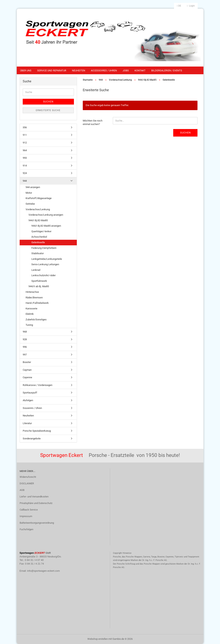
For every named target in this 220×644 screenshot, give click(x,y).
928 (25, 339)
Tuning (29, 325)
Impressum (26, 516)
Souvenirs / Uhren (32, 408)
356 (25, 127)
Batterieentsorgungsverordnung (37, 523)
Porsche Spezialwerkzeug (37, 431)
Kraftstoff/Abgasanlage (39, 198)
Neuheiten (79, 70)
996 (25, 347)
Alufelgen (28, 400)
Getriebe (30, 204)
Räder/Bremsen (34, 298)
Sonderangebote (32, 438)
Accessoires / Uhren (104, 70)
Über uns (26, 70)
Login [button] (191, 6)
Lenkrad (36, 270)
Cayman (27, 370)
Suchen (185, 133)
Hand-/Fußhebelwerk (37, 303)
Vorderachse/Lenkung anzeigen (46, 215)
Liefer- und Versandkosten (34, 497)
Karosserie (31, 308)
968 (25, 332)
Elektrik (30, 314)
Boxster (27, 362)
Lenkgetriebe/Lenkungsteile (47, 259)
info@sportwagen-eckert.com (43, 571)
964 (25, 150)
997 (25, 355)
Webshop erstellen (98, 639)
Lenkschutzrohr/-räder (43, 275)
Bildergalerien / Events (167, 70)
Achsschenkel (39, 237)
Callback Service (29, 510)
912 (25, 143)
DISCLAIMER (27, 483)
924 (25, 173)
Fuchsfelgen (26, 529)
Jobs (126, 70)
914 (25, 166)
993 (25, 158)
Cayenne (27, 377)
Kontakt (140, 70)
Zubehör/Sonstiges (36, 319)
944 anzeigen (33, 187)
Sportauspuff (30, 393)
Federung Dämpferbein (44, 248)
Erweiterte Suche (48, 110)
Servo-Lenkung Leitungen (45, 264)
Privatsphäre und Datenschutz (36, 503)
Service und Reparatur (52, 70)
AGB (22, 490)
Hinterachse (32, 292)
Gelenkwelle (38, 242)
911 (25, 135)
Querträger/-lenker (41, 231)
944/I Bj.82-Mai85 (38, 220)
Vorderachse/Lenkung (38, 209)
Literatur (27, 423)
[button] (179, 6)
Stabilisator (38, 253)
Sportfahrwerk (39, 281)
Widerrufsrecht (28, 477)
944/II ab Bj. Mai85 (39, 286)
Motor (29, 193)
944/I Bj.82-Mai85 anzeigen (46, 226)
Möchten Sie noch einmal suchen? (93, 122)
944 (25, 181)
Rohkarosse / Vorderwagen (38, 385)
